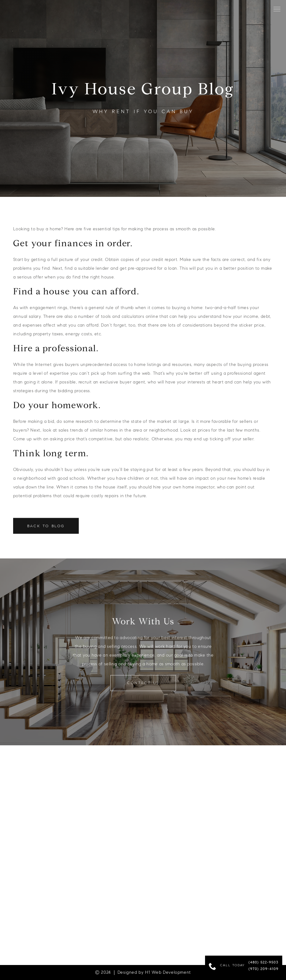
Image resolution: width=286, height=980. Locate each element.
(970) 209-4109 (263, 969)
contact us (143, 685)
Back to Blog (46, 528)
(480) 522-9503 (263, 962)
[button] (277, 9)
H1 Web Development (168, 972)
